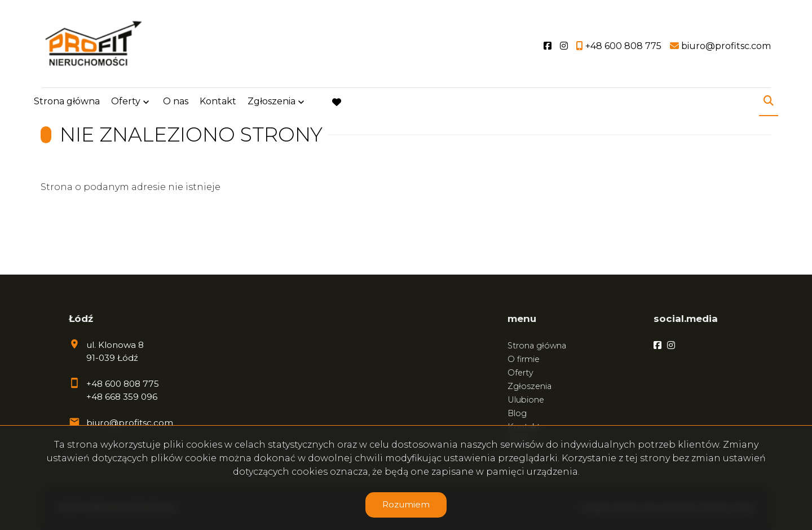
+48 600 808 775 (123, 384)
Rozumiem (406, 504)
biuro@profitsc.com (130, 423)
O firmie (524, 359)
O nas (176, 103)
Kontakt (218, 103)
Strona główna (67, 103)
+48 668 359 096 (122, 397)
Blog (517, 413)
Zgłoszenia (272, 103)
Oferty (126, 103)
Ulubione (526, 400)
